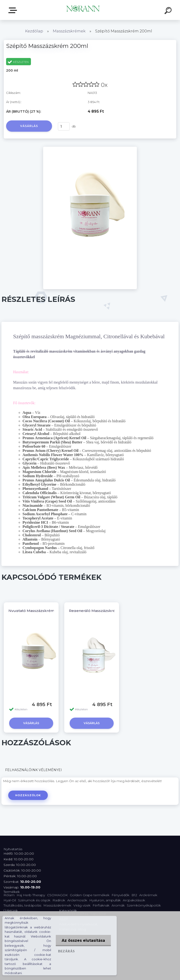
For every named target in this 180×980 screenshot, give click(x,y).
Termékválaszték (14, 10)
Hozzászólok (28, 795)
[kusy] (64, 126)
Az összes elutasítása (83, 940)
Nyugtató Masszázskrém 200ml (38, 611)
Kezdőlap (34, 31)
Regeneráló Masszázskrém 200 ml (101, 611)
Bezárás (66, 951)
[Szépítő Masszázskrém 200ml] (90, 148)
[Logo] (83, 10)
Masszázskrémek (69, 31)
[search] (169, 11)
